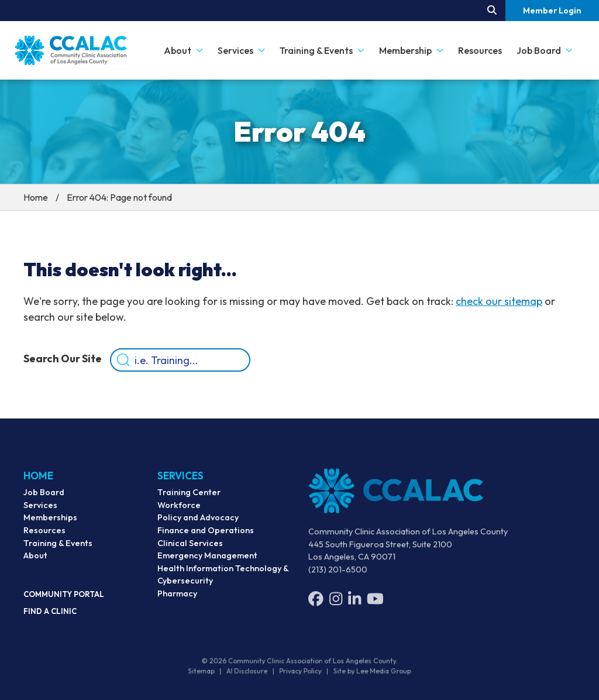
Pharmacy (177, 599)
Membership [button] (411, 50)
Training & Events (58, 547)
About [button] (183, 50)
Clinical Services (190, 549)
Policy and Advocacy (198, 524)
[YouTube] (375, 605)
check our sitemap (499, 301)
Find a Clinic (50, 615)
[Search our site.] (492, 11)
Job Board (44, 496)
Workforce (179, 511)
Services (40, 509)
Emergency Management (207, 561)
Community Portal (64, 598)
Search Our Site (63, 358)
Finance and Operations (206, 536)
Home (36, 197)
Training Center (189, 498)
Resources (480, 50)
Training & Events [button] (322, 50)
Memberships (50, 521)
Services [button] (241, 50)
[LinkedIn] (354, 605)
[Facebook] (316, 605)
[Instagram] (336, 605)
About (35, 559)
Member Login (552, 11)
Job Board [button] (545, 50)
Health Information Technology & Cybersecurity (223, 581)
